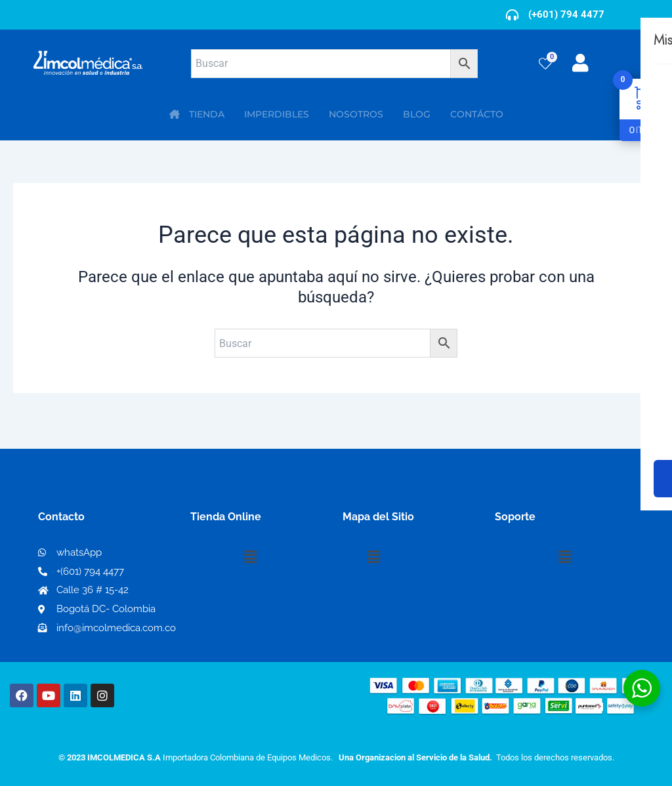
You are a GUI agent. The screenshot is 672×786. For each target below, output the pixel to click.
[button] (250, 557)
